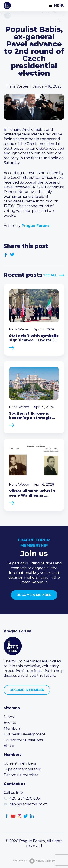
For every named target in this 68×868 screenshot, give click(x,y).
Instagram (19, 816)
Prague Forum (7, 5)
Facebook (6, 255)
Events (10, 723)
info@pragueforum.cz (28, 804)
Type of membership (22, 769)
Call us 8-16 (13, 792)
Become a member (34, 595)
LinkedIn (32, 816)
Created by (34, 861)
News (9, 717)
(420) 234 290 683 (24, 798)
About (9, 746)
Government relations (23, 740)
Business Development (25, 734)
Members (12, 728)
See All (50, 275)
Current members (20, 763)
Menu (59, 5)
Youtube (13, 816)
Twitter (12, 255)
